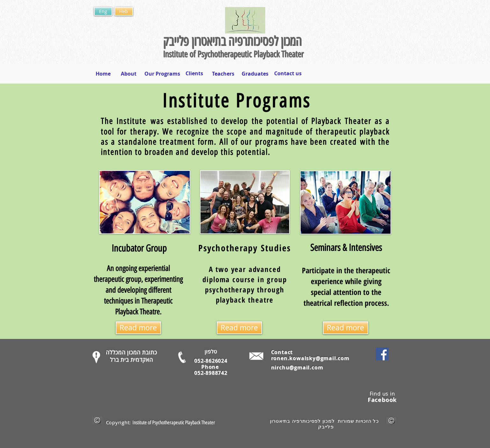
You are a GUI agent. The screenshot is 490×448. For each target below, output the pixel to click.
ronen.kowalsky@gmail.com (310, 358)
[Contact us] (288, 73)
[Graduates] (255, 74)
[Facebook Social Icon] (382, 354)
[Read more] (138, 328)
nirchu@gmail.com (297, 367)
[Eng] (103, 11)
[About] (129, 74)
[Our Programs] (162, 74)
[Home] (103, 74)
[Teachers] (223, 74)
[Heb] (124, 11)
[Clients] (194, 73)
